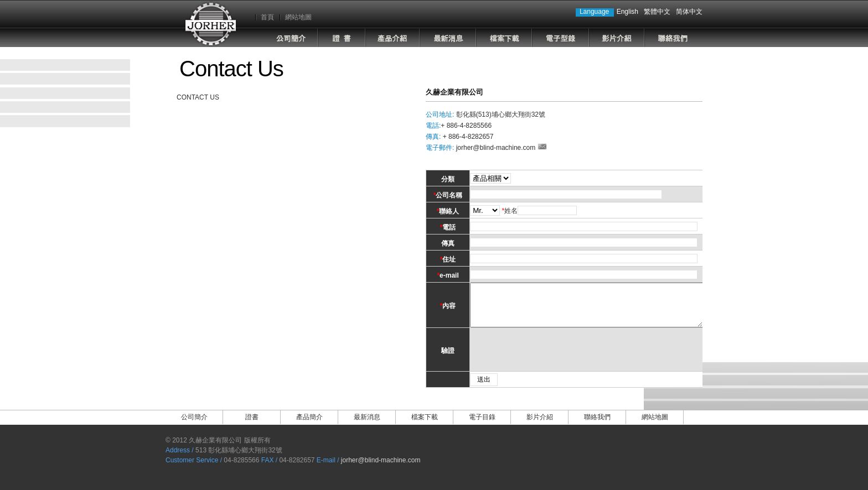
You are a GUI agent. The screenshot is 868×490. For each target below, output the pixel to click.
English (627, 12)
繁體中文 (657, 12)
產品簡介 (309, 425)
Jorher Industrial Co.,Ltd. (210, 24)
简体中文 (689, 12)
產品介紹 (392, 37)
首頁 (267, 17)
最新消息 (448, 37)
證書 (342, 37)
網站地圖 (298, 17)
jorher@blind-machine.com (496, 148)
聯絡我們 (673, 37)
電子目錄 (560, 37)
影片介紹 (617, 37)
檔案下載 (504, 37)
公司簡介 (289, 37)
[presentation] (550, 358)
